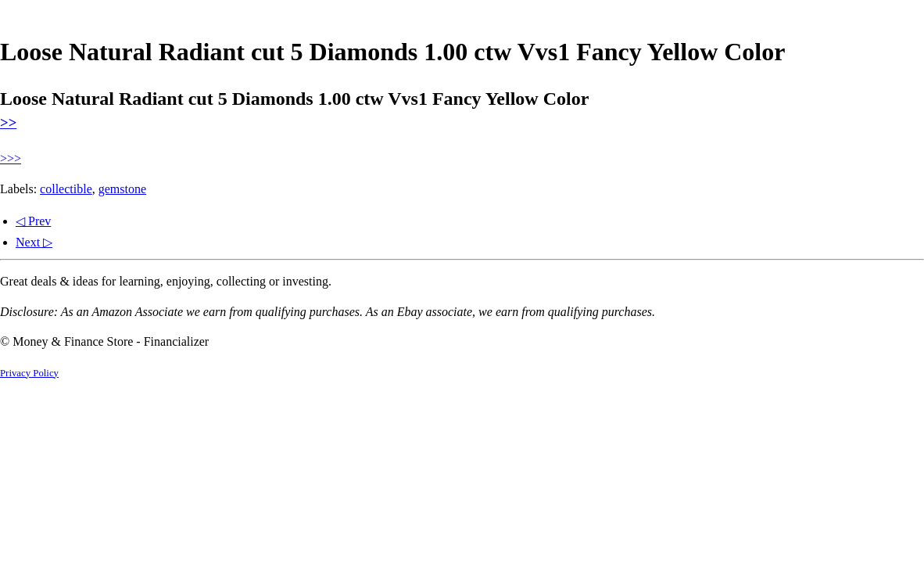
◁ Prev (33, 221)
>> (8, 122)
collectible (66, 189)
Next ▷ (34, 242)
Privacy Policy (29, 373)
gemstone (122, 189)
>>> (11, 158)
